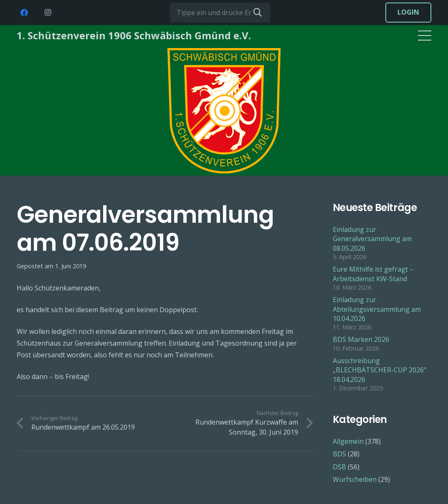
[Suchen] (258, 13)
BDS (339, 454)
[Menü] (425, 36)
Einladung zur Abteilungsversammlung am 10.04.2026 (377, 309)
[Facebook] (24, 13)
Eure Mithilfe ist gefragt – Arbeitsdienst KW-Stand (373, 274)
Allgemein (348, 441)
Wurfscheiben (355, 479)
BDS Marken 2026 (361, 339)
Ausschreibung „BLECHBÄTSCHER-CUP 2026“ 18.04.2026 (380, 370)
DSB (339, 467)
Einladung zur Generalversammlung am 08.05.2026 (372, 239)
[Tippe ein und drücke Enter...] (220, 13)
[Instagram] (48, 13)
